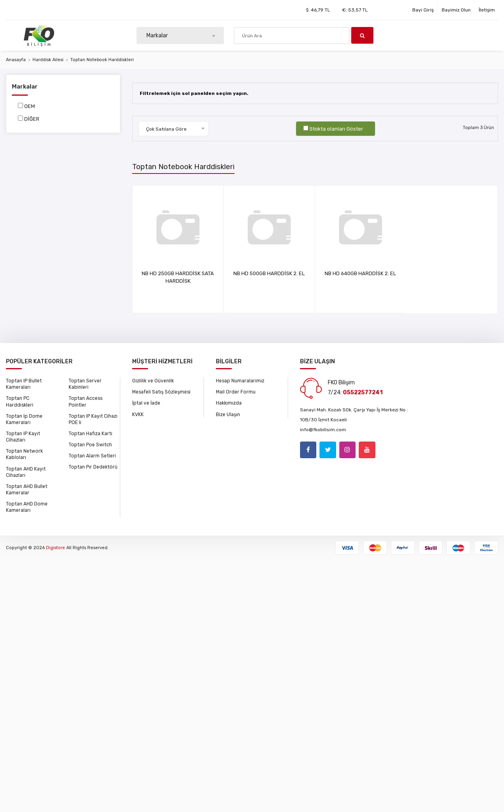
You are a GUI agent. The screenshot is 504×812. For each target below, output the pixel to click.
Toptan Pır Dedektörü (92, 467)
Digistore (56, 547)
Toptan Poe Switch (90, 444)
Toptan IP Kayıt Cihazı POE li (93, 419)
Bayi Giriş (423, 10)
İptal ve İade (146, 403)
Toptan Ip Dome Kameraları (23, 419)
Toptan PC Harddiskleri (20, 401)
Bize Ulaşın (228, 414)
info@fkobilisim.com (323, 430)
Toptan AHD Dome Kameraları (26, 506)
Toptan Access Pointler (86, 401)
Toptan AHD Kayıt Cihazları (25, 471)
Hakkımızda (229, 403)
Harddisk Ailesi (48, 60)
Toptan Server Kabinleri (85, 384)
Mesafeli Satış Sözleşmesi (162, 392)
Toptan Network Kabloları (24, 454)
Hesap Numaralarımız (240, 381)
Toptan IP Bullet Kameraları (23, 384)
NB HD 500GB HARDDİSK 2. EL (295, 273)
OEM (30, 106)
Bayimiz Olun (456, 10)
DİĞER (32, 119)
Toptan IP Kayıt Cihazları (23, 436)
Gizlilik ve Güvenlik (153, 381)
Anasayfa (16, 60)
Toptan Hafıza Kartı (90, 433)
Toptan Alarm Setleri (92, 455)
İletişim (487, 10)
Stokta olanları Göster (336, 129)
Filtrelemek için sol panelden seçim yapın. (195, 93)
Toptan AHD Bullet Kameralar (26, 489)
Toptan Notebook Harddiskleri (102, 60)
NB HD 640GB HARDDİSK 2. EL (413, 273)
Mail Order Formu (235, 392)
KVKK (138, 414)
